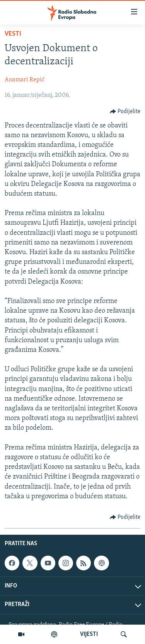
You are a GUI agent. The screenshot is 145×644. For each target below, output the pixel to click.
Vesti (13, 34)
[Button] (125, 112)
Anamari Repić (25, 80)
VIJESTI (89, 634)
